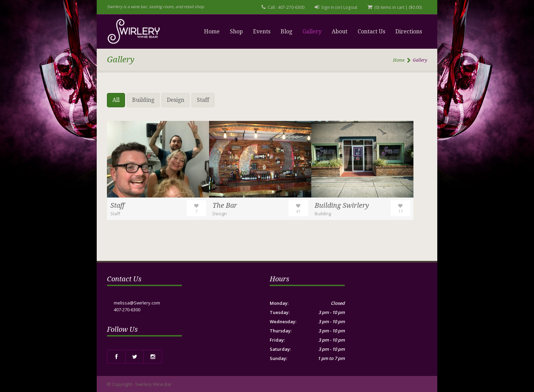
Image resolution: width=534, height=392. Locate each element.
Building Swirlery (342, 205)
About (340, 32)
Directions (409, 32)
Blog (286, 32)
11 (400, 211)
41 (298, 211)
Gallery (312, 32)
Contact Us (371, 32)
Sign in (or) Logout (341, 7)
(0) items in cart (390, 7)
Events (262, 32)
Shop (236, 32)
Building (143, 100)
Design (176, 100)
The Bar (225, 205)
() (415, 7)
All (116, 100)
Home (212, 32)
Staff (203, 100)
